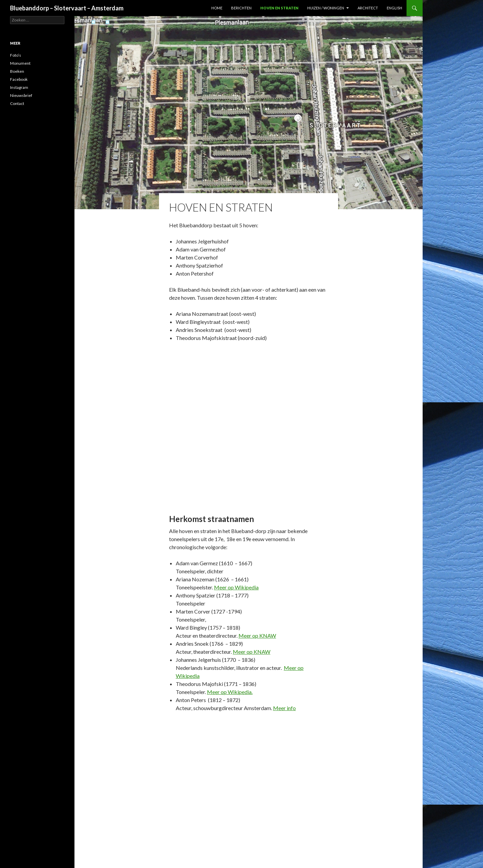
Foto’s (16, 55)
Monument (20, 63)
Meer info (284, 708)
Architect (368, 8)
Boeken (17, 71)
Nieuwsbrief (21, 95)
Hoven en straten (279, 8)
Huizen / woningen (326, 8)
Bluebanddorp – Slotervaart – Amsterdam (67, 8)
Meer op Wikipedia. (230, 692)
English (394, 8)
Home (217, 8)
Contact (17, 103)
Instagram (19, 87)
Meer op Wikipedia (236, 587)
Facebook (19, 79)
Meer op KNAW (257, 635)
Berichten (241, 8)
